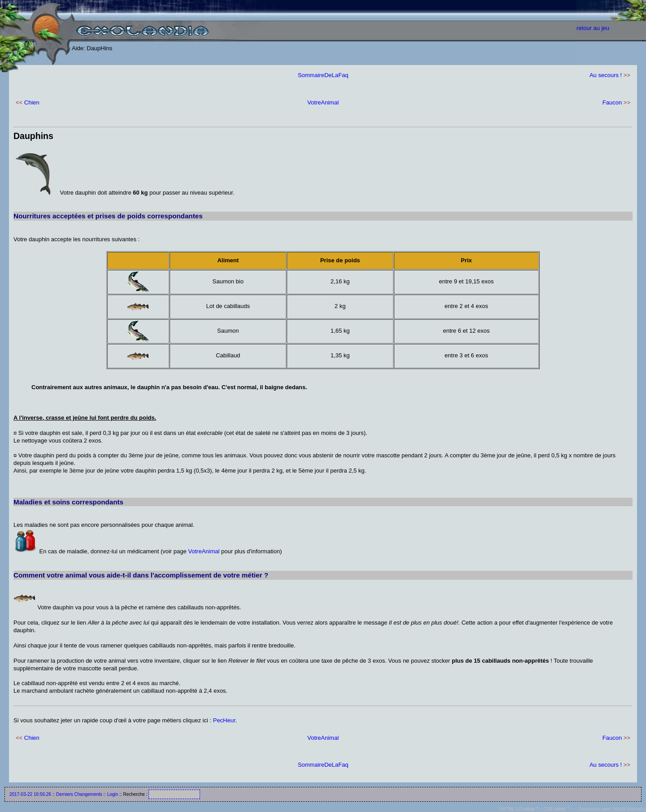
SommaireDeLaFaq (323, 75)
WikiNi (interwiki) (629, 809)
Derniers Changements (79, 794)
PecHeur (224, 720)
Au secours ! (606, 75)
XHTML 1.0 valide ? (519, 809)
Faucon (612, 102)
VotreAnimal (323, 102)
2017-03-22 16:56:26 (30, 794)
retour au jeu (593, 28)
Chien (32, 102)
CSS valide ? (557, 809)
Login (113, 794)
